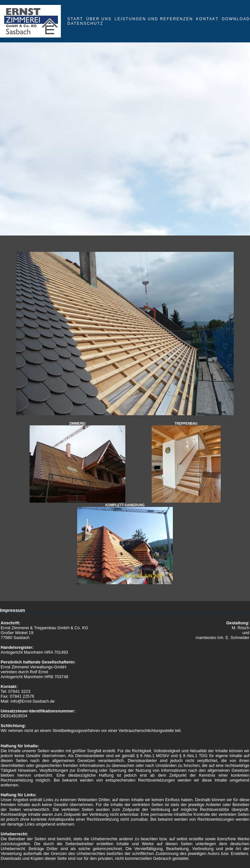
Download (236, 19)
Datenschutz (85, 23)
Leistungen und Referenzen (154, 19)
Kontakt (207, 19)
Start (75, 19)
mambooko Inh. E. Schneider (222, 638)
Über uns (99, 19)
